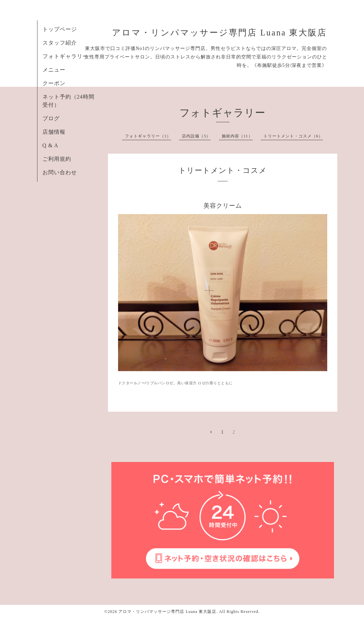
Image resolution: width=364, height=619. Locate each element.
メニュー (54, 70)
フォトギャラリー (65, 56)
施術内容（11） (237, 136)
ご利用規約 (57, 159)
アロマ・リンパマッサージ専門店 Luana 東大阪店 (219, 33)
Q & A (51, 145)
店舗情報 (54, 132)
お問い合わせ (60, 172)
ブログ (51, 118)
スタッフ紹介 (60, 43)
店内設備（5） (196, 136)
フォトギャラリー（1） (148, 136)
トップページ (60, 29)
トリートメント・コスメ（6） (293, 136)
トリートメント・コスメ (223, 170)
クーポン (54, 83)
